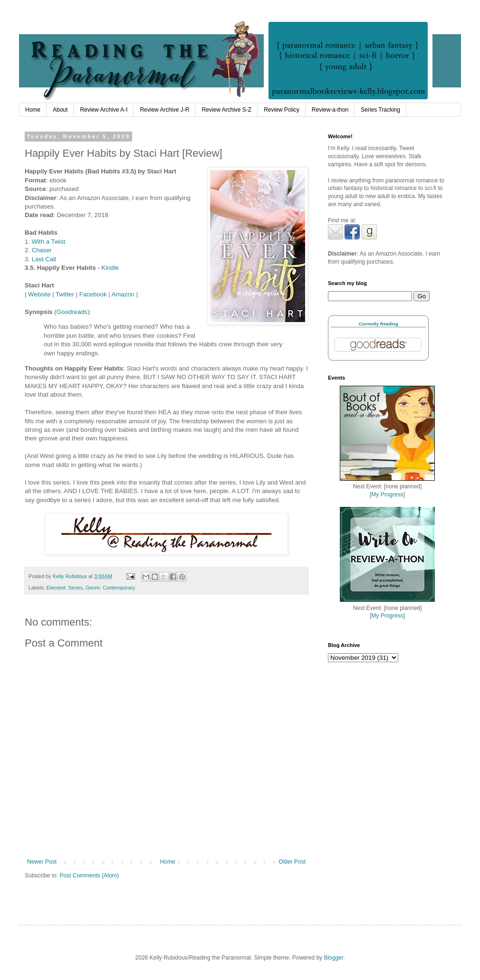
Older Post (292, 862)
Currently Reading (378, 324)
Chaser (42, 250)
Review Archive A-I (104, 110)
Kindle (110, 268)
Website (39, 294)
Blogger (333, 958)
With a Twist (50, 242)
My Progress (387, 495)
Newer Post (42, 862)
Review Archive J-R (164, 110)
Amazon (123, 294)
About (60, 110)
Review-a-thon (330, 110)
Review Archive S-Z (226, 110)
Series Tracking (380, 110)
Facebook (93, 294)
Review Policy (282, 110)
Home (33, 110)
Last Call (44, 259)
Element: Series (65, 588)
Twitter (65, 294)
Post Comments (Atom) (89, 875)
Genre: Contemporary (110, 588)
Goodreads (72, 312)
